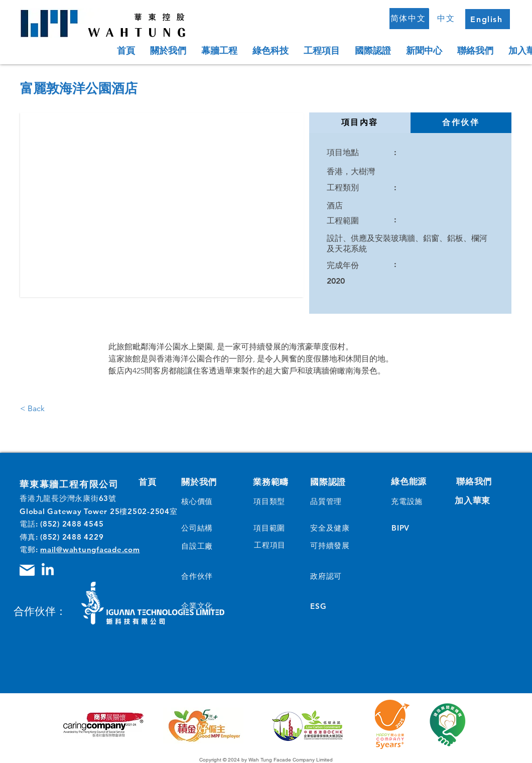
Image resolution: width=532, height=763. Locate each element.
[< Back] (41, 409)
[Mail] (27, 570)
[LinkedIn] (48, 570)
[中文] (447, 19)
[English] (488, 19)
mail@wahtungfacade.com (90, 549)
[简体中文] (409, 19)
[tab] (360, 123)
